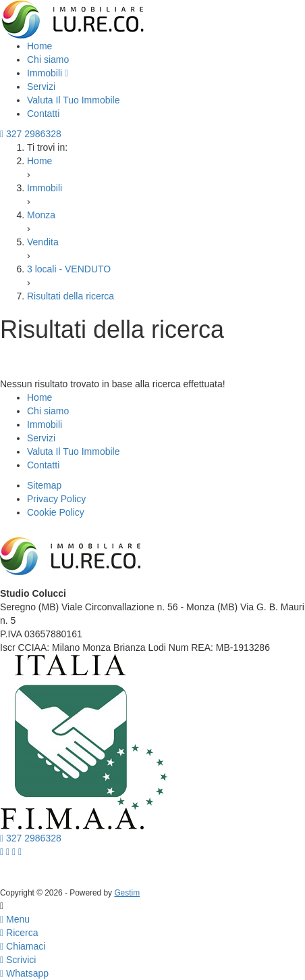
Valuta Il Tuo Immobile (73, 100)
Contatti (43, 114)
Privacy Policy (56, 499)
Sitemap (44, 485)
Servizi (41, 87)
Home (39, 46)
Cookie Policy (56, 512)
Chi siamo (48, 59)
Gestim (127, 893)
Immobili (48, 73)
